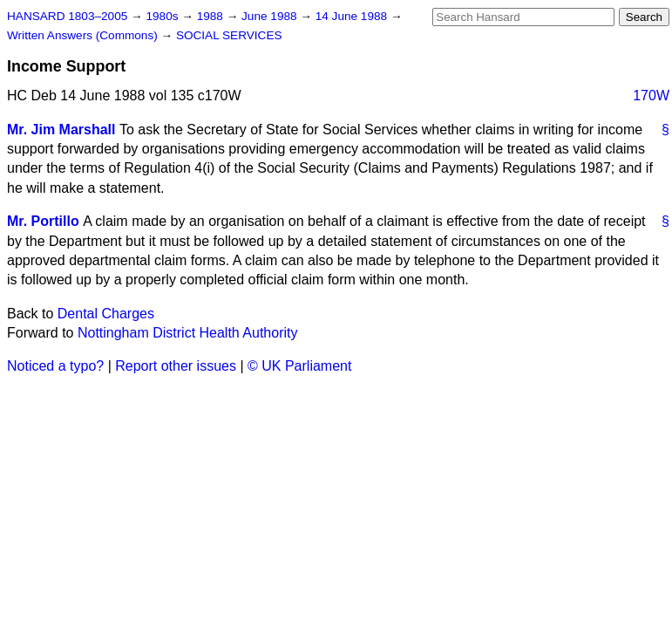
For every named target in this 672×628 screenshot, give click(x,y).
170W (651, 96)
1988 (212, 16)
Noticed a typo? (55, 366)
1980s (163, 16)
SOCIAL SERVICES (229, 35)
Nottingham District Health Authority (188, 333)
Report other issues (176, 366)
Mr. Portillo (43, 221)
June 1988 (271, 16)
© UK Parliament (299, 366)
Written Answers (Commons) (84, 35)
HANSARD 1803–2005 (67, 16)
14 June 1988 (353, 16)
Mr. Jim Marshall (61, 130)
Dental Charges (106, 314)
